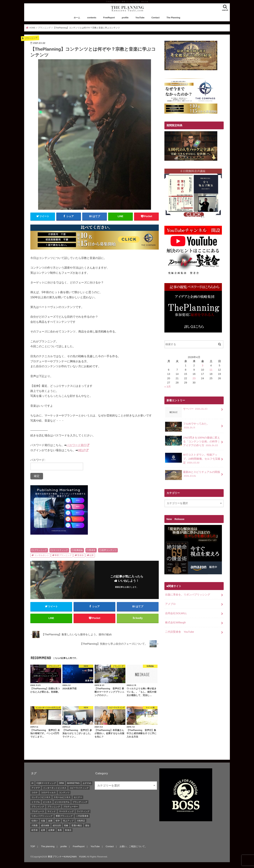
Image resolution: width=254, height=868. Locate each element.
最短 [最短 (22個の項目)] (87, 825)
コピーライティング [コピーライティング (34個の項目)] (79, 788)
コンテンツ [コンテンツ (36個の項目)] (64, 793)
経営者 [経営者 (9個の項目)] (35, 830)
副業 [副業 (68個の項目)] (50, 821)
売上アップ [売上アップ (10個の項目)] (68, 821)
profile (125, 18)
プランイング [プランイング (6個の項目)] (38, 807)
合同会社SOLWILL (176, 613)
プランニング (40, 550)
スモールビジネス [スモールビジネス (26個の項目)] (62, 797)
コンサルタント (42, 555)
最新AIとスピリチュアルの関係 (193, 475)
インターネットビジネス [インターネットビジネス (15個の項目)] (55, 788)
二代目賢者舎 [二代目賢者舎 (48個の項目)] (82, 816)
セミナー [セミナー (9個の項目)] (78, 797)
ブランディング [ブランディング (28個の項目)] (80, 802)
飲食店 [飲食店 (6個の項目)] (68, 830)
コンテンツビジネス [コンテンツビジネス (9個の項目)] (41, 797)
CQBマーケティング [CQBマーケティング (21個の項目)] (46, 783)
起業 (92, 555)
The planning (48, 846)
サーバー (187, 410)
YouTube (140, 18)
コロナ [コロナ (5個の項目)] (35, 793)
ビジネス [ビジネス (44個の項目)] (47, 802)
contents (92, 18)
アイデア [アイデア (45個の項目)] (36, 788)
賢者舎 (92, 550)
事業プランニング (63, 555)
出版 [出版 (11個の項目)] (43, 821)
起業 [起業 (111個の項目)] (43, 830)
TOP (33, 846)
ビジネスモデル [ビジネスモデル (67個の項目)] (62, 802)
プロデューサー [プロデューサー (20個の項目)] (71, 807)
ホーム (77, 18)
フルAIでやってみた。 (187, 427)
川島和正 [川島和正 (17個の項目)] (81, 821)
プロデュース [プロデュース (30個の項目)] (38, 811)
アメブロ (170, 604)
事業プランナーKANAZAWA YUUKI (67, 857)
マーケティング (61, 550)
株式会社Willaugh (175, 622)
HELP (82, 450)
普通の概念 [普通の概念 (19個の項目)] (77, 825)
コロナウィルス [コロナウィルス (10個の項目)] (48, 793)
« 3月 (168, 387)
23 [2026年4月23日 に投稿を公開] (194, 378)
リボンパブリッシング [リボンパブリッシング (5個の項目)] (42, 816)
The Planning (173, 18)
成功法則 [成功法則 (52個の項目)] (57, 825)
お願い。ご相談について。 (133, 846)
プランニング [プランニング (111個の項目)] (54, 807)
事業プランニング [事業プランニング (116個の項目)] (64, 816)
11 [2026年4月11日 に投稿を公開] (211, 370)
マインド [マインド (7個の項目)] (52, 811)
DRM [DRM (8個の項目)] (61, 783)
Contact (155, 18)
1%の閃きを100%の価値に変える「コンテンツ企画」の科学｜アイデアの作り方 (193, 441)
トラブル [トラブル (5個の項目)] (36, 802)
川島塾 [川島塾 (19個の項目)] (35, 825)
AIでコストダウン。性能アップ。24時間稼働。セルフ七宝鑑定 (193, 459)
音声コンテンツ (109, 550)
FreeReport (109, 18)
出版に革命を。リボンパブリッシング (188, 595)
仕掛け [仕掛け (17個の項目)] (35, 821)
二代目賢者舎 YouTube (179, 632)
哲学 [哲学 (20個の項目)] (58, 821)
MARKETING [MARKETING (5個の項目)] (73, 783)
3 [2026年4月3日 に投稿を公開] (202, 365)
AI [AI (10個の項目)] (32, 783)
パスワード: (57, 464)
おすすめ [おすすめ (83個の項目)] (87, 783)
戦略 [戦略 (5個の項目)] (66, 825)
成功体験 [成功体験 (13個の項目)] (45, 825)
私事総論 (78, 550)
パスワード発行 (76, 445)
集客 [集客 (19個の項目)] (60, 830)
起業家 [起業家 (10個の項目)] (52, 830)
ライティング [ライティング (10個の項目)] (83, 811)
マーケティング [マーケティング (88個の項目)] (66, 811)
